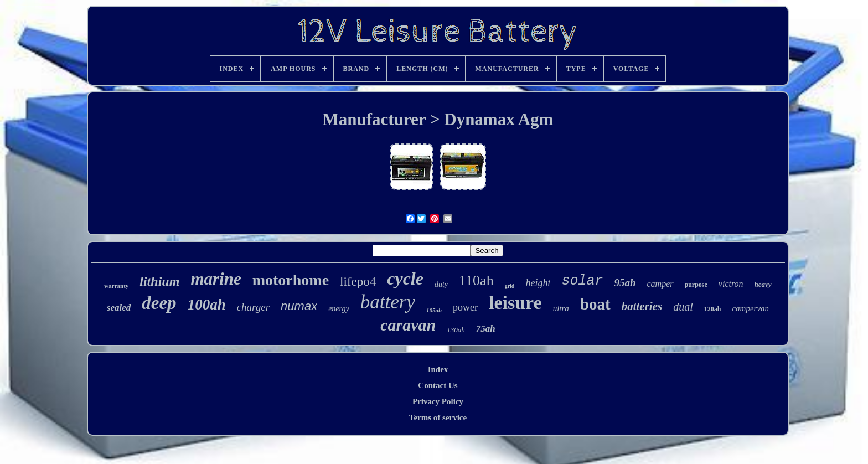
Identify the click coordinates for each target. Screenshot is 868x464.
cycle (405, 279)
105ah (434, 310)
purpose (696, 285)
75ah (486, 329)
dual (683, 307)
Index (438, 369)
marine (216, 279)
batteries (642, 306)
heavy (763, 284)
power (465, 307)
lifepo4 (358, 282)
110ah (476, 280)
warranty (116, 286)
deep (159, 303)
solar (582, 281)
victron (731, 284)
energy (339, 309)
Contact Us (438, 385)
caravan (408, 325)
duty (441, 284)
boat (595, 304)
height (538, 283)
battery (388, 302)
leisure (515, 303)
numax (299, 306)
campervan (750, 308)
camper (660, 284)
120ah (713, 309)
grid (510, 286)
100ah (207, 305)
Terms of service (438, 417)
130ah (456, 330)
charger (253, 307)
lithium (159, 281)
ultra (561, 308)
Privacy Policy (438, 401)
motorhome (291, 280)
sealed (119, 308)
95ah (625, 283)
